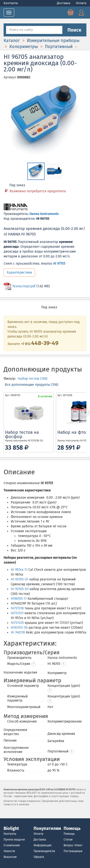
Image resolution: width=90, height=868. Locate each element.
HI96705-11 (19, 599)
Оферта (39, 857)
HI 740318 (18, 632)
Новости (9, 851)
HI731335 (17, 623)
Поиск (74, 30)
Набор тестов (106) (33, 379)
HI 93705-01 (20, 579)
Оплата (81, 3)
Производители (44, 851)
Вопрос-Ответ (73, 845)
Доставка (64, 3)
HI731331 (17, 613)
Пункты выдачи (14, 840)
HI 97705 (59, 264)
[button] (63, 664)
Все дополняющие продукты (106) (32, 385)
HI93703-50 (19, 628)
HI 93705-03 (20, 589)
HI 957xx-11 (19, 570)
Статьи (68, 840)
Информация (43, 845)
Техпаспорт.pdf (24, 286)
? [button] (33, 664)
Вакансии (10, 857)
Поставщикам (73, 851)
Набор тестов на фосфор (22, 434)
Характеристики (19, 272)
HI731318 (17, 608)
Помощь (69, 834)
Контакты (11, 3)
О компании (12, 845)
